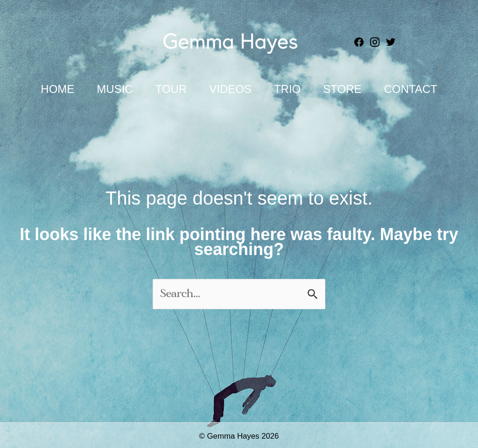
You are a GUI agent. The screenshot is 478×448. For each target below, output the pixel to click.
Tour (171, 89)
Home (57, 89)
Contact (410, 89)
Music (115, 89)
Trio (287, 89)
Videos (230, 89)
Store (342, 89)
